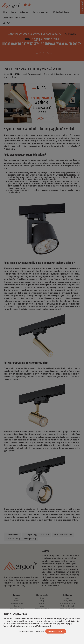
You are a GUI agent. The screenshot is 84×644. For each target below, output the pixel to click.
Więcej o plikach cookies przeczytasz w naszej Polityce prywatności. (28, 626)
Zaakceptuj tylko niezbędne (26, 631)
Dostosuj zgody (40, 631)
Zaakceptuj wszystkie (56, 631)
